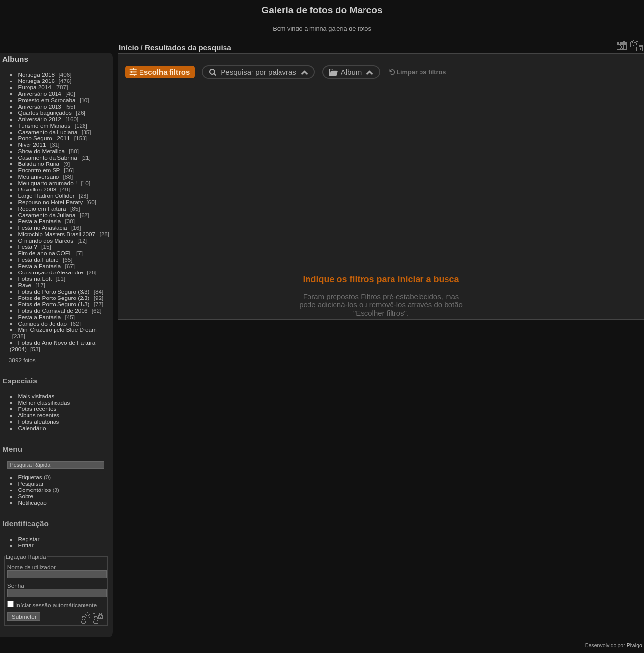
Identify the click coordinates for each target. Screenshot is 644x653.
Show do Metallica (42, 151)
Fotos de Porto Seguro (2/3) (54, 298)
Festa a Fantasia (40, 221)
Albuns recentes (39, 415)
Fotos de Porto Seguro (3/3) (54, 291)
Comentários (35, 490)
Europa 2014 (35, 87)
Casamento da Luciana (48, 132)
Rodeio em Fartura (42, 208)
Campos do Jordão (42, 323)
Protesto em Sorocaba (47, 100)
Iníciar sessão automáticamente (52, 605)
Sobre (26, 496)
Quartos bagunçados (45, 113)
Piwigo (634, 645)
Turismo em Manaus (44, 125)
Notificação (32, 503)
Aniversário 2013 (40, 106)
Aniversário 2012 (40, 119)
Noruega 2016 (37, 81)
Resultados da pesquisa (188, 47)
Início (129, 47)
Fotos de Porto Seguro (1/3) (54, 304)
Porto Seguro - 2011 (44, 138)
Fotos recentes (37, 409)
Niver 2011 (32, 145)
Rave (25, 285)
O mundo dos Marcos (46, 240)
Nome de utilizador (31, 567)
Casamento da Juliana (47, 215)
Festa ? (28, 247)
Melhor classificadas (44, 402)
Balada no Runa (39, 164)
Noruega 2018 (37, 74)
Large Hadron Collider (46, 196)
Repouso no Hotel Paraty (50, 202)
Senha (16, 585)
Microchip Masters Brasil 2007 (57, 234)
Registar (29, 539)
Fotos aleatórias (39, 422)
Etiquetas (30, 477)
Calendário (32, 428)
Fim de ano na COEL (45, 253)
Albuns (15, 59)
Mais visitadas (36, 396)
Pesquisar (31, 483)
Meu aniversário (39, 177)
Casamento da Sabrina (48, 157)
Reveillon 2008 (37, 189)
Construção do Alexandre (51, 272)
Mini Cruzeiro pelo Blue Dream (57, 330)
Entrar (26, 545)
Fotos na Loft (35, 279)
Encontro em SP (39, 170)
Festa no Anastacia (43, 228)
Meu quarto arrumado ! (48, 183)
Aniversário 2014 (40, 94)
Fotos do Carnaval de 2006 (53, 311)
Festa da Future (39, 259)
